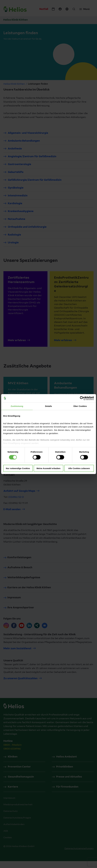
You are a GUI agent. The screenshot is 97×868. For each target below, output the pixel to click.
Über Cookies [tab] (80, 406)
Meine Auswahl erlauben (48, 468)
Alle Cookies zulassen (79, 468)
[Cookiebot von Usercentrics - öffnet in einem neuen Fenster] (82, 398)
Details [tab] (49, 406)
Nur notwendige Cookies (18, 468)
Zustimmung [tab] (17, 406)
